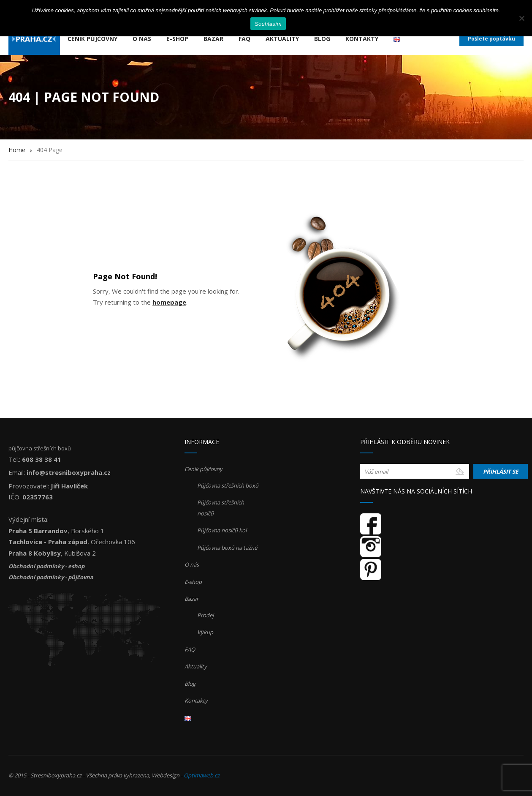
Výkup (205, 632)
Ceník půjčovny (92, 39)
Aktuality (282, 39)
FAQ (244, 39)
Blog (322, 39)
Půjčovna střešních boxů (228, 485)
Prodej (205, 615)
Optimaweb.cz (202, 775)
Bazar (213, 39)
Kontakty (362, 39)
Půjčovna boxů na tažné (227, 548)
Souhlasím (268, 24)
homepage (169, 302)
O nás (142, 39)
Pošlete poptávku (491, 39)
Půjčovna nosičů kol (222, 530)
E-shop (177, 39)
